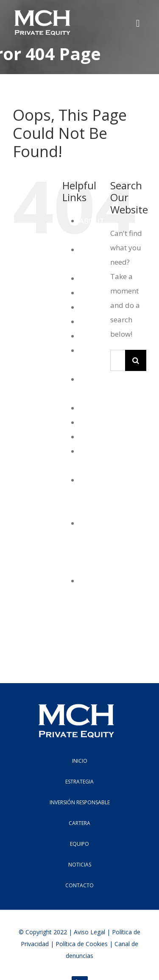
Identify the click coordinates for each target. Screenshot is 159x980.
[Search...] (118, 360)
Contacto (94, 293)
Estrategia (96, 322)
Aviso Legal (89, 932)
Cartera (92, 278)
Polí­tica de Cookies (82, 944)
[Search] (136, 360)
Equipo (92, 307)
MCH (88, 408)
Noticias (93, 422)
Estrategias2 (100, 336)
